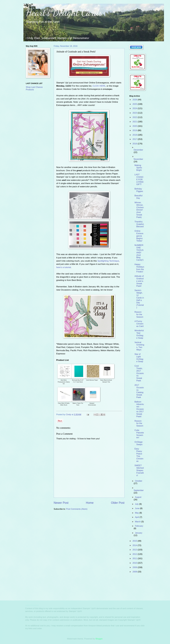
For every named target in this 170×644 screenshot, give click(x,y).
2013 (135, 550)
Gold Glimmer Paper (92, 380)
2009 (135, 567)
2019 (135, 130)
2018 (135, 135)
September (139, 490)
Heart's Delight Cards (64, 12)
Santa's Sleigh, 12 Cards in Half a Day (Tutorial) (139, 299)
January (139, 533)
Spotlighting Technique (108, 261)
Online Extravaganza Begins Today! (139, 236)
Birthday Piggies (139, 190)
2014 (135, 545)
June (137, 508)
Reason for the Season (139, 314)
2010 (135, 563)
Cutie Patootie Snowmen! (139, 434)
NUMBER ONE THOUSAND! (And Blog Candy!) (139, 253)
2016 (135, 144)
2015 (135, 541)
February (139, 526)
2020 (135, 126)
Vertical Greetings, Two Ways (139, 346)
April (137, 517)
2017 (135, 139)
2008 (135, 572)
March (138, 522)
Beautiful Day (138, 197)
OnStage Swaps (139, 443)
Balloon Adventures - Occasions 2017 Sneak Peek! (139, 409)
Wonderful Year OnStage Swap (139, 334)
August (138, 497)
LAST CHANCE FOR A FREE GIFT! (139, 180)
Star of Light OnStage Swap (139, 358)
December (138, 150)
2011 (135, 558)
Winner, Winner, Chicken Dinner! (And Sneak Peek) (139, 210)
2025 (135, 104)
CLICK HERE (99, 86)
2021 (135, 122)
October (139, 481)
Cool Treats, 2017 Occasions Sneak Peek (139, 373)
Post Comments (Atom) (77, 509)
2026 (135, 100)
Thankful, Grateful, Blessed (139, 224)
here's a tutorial (64, 267)
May (137, 513)
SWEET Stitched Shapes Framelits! (139, 470)
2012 (135, 554)
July (137, 504)
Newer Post (61, 503)
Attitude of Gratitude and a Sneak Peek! (139, 281)
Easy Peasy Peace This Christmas (139, 455)
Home (90, 503)
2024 (135, 108)
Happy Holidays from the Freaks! (139, 268)
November (138, 159)
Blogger (99, 639)
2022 (135, 117)
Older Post (118, 503)
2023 (135, 113)
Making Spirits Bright (138, 168)
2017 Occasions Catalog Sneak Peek (139, 391)
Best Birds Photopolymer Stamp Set (64, 382)
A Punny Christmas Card (139, 324)
